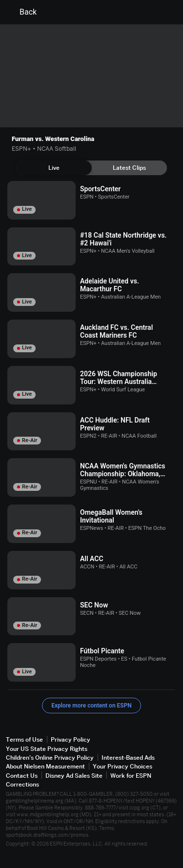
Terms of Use (24, 739)
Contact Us (22, 776)
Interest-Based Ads (128, 757)
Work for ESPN (131, 776)
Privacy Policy (71, 739)
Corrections (22, 784)
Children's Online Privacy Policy (50, 757)
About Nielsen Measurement (45, 766)
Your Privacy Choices (122, 766)
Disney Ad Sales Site (74, 776)
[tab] (54, 168)
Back (22, 12)
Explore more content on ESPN (91, 706)
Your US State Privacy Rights (47, 749)
